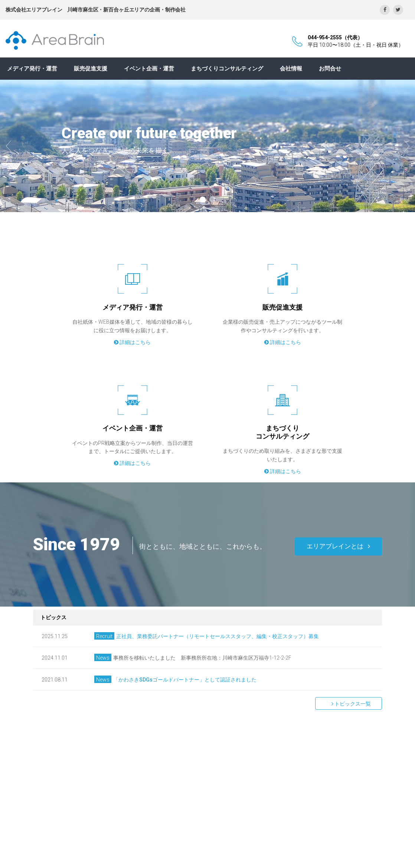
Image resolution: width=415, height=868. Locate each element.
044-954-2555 (325, 37)
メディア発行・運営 (32, 69)
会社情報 (291, 69)
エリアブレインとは (338, 546)
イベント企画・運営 (149, 69)
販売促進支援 (91, 69)
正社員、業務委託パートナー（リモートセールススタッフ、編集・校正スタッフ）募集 (218, 636)
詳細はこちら (132, 342)
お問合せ (330, 69)
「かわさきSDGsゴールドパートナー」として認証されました (185, 680)
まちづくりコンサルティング (227, 69)
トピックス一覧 (349, 704)
